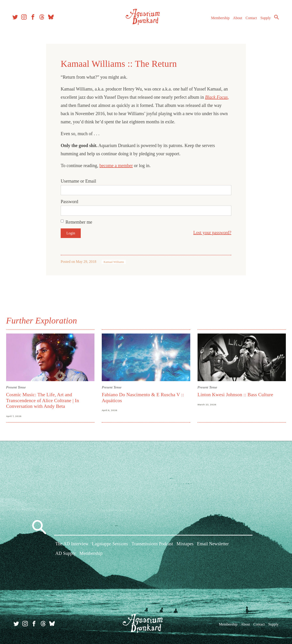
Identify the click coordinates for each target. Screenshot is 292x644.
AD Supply (66, 554)
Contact (249, 20)
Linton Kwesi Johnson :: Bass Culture (235, 394)
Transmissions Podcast (152, 545)
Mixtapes (185, 545)
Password (69, 202)
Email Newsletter (213, 545)
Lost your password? (212, 233)
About (235, 20)
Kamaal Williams (114, 262)
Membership (218, 20)
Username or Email (78, 181)
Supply (263, 20)
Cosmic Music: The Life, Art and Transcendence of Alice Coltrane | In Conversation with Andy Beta (44, 400)
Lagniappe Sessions (110, 545)
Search (274, 19)
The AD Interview (72, 545)
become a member (116, 166)
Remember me (79, 222)
